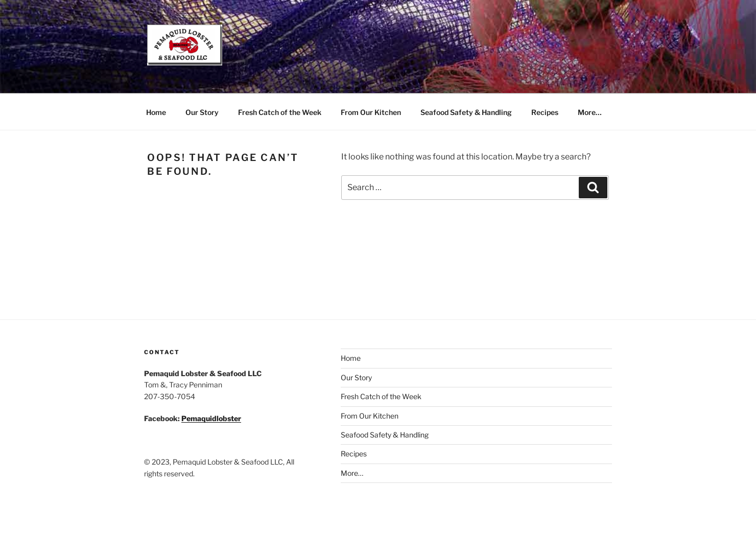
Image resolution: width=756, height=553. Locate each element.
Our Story (202, 112)
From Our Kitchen (371, 112)
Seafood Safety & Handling (466, 112)
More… (590, 112)
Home (156, 112)
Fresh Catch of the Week (280, 112)
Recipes (545, 112)
